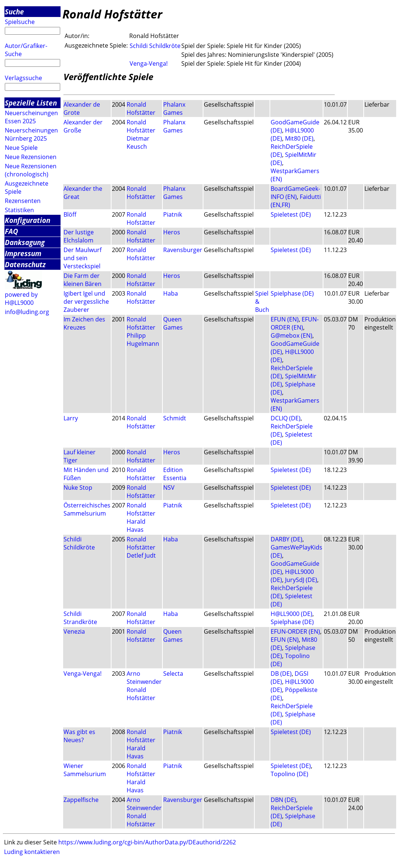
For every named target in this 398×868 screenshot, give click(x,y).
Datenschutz (25, 264)
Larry (71, 418)
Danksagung (25, 242)
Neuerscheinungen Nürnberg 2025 (31, 134)
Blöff (70, 214)
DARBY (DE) (287, 539)
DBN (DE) (283, 800)
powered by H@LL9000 (21, 299)
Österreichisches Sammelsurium (87, 509)
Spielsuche (20, 22)
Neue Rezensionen (31, 157)
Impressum (23, 253)
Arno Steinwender (144, 678)
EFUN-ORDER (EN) (295, 323)
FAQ (11, 231)
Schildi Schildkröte (155, 46)
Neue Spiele (21, 148)
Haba (171, 293)
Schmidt (175, 418)
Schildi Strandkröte (80, 618)
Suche (14, 12)
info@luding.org (27, 312)
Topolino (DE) (289, 774)
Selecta (173, 674)
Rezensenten (23, 201)
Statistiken (19, 210)
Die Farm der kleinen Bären (83, 280)
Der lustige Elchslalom (79, 236)
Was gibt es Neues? (79, 736)
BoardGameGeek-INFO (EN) (295, 193)
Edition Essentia (175, 474)
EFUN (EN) (285, 319)
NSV (169, 488)
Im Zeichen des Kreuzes (84, 323)
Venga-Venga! (149, 63)
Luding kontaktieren (32, 852)
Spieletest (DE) (291, 214)
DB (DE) (281, 674)
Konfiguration (28, 220)
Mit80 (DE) (299, 138)
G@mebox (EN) (291, 335)
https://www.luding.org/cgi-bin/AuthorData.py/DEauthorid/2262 (147, 842)
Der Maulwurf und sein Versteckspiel (83, 258)
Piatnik (173, 214)
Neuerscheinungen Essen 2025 (31, 117)
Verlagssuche (23, 78)
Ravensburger (183, 250)
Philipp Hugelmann (143, 340)
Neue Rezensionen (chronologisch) (31, 170)
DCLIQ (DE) (286, 418)
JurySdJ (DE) (301, 580)
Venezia (74, 631)
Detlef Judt (141, 555)
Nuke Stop (78, 488)
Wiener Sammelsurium (85, 770)
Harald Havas (136, 526)
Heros (172, 232)
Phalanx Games (174, 108)
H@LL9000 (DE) (291, 614)
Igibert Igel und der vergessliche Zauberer (86, 302)
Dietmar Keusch (138, 142)
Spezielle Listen (31, 103)
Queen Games (173, 323)
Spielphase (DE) (292, 293)
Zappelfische (81, 800)
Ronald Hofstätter (141, 108)
